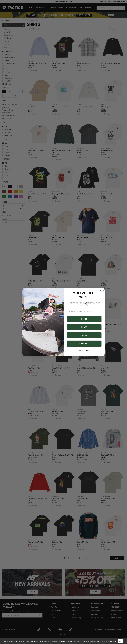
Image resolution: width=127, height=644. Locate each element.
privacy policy (111, 641)
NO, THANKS (84, 351)
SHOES (84, 319)
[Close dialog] (102, 291)
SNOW (84, 335)
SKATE (84, 327)
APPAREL (84, 343)
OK (120, 641)
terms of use (100, 641)
